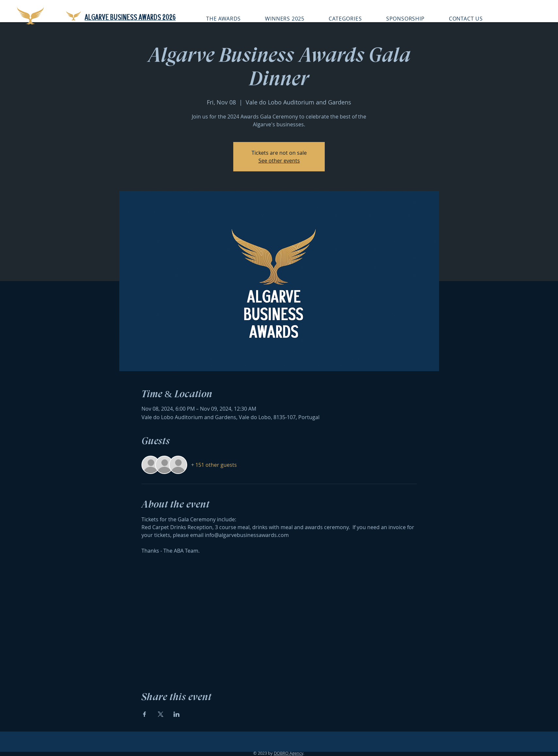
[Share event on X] (161, 714)
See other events (279, 161)
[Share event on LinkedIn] (177, 714)
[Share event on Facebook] (145, 714)
